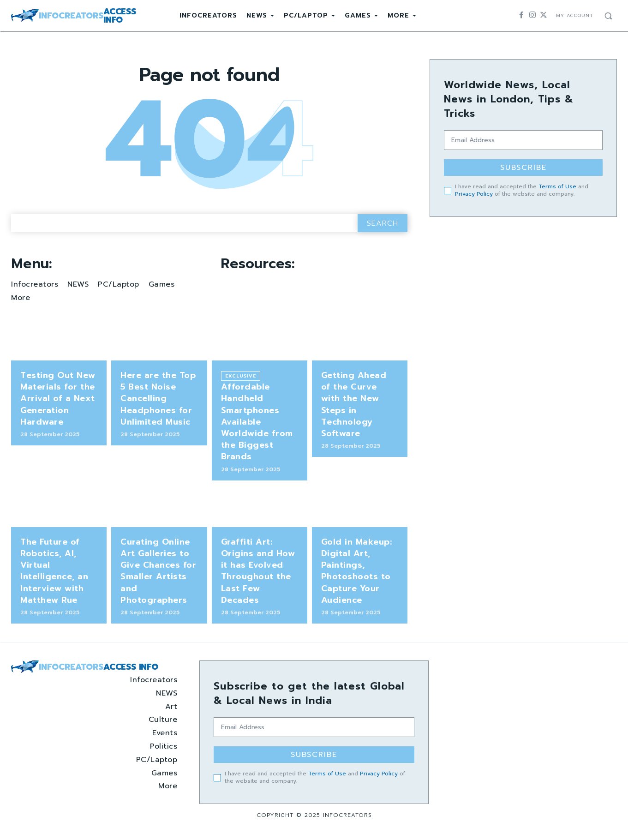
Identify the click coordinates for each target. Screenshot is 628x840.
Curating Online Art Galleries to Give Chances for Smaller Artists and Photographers (158, 571)
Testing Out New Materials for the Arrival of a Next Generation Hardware (58, 399)
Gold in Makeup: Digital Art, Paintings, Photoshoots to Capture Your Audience (357, 571)
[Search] (383, 223)
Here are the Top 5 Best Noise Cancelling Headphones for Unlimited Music (158, 399)
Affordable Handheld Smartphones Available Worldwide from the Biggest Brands (257, 422)
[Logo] (74, 16)
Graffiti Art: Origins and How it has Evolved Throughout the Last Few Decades (258, 571)
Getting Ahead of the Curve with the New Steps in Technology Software (354, 404)
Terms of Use (557, 186)
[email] (523, 140)
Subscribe (523, 168)
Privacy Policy (474, 194)
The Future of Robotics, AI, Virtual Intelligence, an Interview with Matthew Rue (54, 571)
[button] (608, 16)
